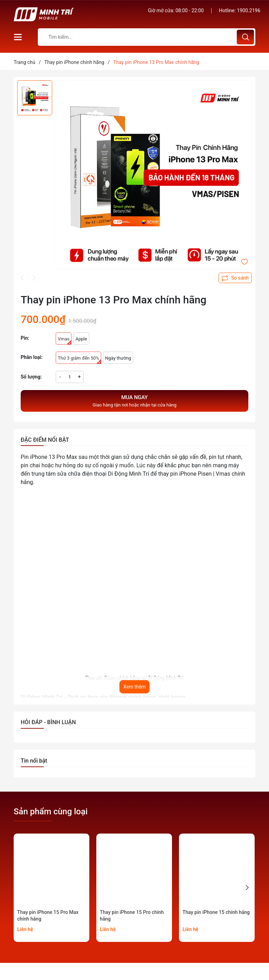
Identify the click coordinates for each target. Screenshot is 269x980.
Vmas (65, 340)
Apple (81, 339)
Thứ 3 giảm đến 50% (80, 360)
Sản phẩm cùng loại (51, 812)
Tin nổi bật (34, 761)
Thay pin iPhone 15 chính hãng (216, 912)
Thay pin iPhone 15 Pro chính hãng (132, 916)
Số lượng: (31, 377)
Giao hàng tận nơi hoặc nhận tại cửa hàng (134, 401)
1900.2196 (249, 10)
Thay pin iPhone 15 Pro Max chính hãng (48, 916)
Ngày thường (118, 358)
